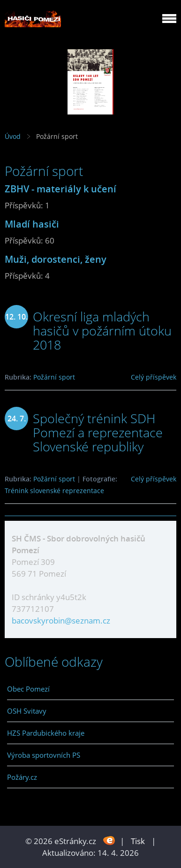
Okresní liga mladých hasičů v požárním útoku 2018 (102, 331)
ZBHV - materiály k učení (60, 189)
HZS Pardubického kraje (46, 733)
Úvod (13, 136)
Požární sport (54, 377)
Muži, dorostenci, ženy (56, 259)
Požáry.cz (22, 777)
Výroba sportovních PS (44, 755)
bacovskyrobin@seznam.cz (61, 621)
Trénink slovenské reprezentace (54, 491)
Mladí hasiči (32, 224)
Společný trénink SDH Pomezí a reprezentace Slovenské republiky (98, 432)
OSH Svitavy (27, 711)
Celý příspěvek (154, 377)
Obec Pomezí (28, 689)
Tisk (138, 841)
